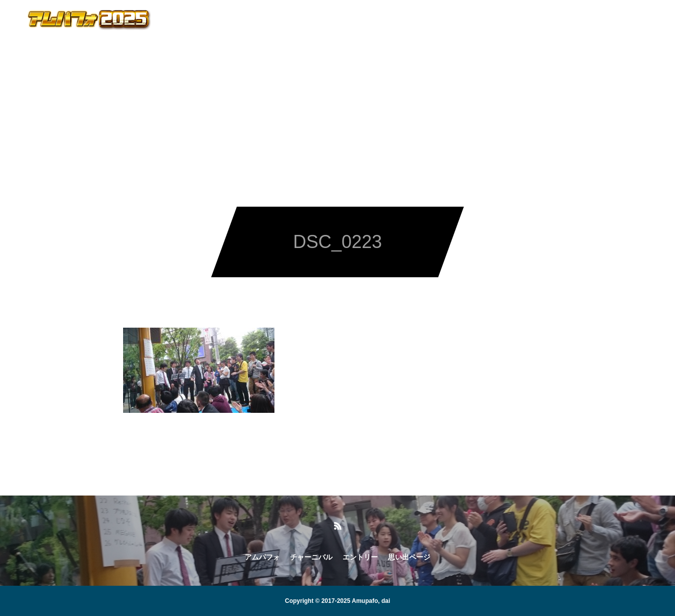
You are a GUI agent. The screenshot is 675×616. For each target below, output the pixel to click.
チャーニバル (305, 20)
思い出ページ (436, 20)
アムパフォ (239, 20)
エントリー (370, 20)
